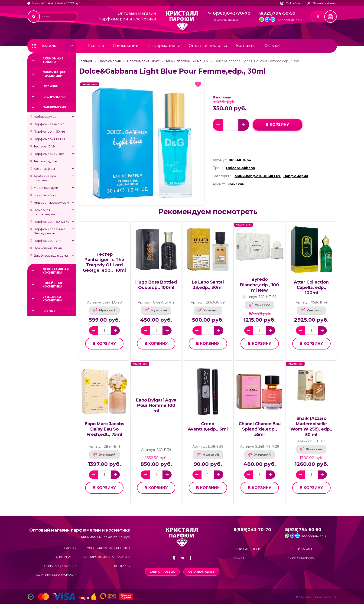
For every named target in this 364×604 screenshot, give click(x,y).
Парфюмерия (54, 107)
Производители (247, 549)
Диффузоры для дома (51, 255)
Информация (161, 46)
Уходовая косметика (52, 299)
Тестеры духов (45, 161)
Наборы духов (45, 117)
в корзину (278, 125)
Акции (239, 558)
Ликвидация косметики (54, 74)
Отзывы (272, 46)
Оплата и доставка (208, 46)
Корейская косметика (52, 285)
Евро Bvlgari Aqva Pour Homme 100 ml (156, 405)
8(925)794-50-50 (277, 13)
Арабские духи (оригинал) (45, 178)
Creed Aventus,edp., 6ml (208, 426)
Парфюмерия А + (47, 241)
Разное (49, 311)
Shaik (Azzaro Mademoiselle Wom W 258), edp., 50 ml (311, 426)
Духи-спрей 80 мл (48, 248)
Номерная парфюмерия (44, 212)
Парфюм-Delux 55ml (49, 124)
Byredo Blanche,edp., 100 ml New (260, 285)
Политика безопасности (56, 575)
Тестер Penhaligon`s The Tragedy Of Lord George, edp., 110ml (104, 262)
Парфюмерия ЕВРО (49, 139)
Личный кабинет (301, 549)
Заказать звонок (226, 20)
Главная (96, 46)
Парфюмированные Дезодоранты (50, 231)
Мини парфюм (45, 195)
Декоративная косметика (56, 271)
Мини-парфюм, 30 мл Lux (187, 61)
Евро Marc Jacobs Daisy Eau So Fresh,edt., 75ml (104, 429)
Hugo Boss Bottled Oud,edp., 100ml (156, 285)
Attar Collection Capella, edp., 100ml (311, 287)
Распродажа (54, 97)
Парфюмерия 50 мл (49, 131)
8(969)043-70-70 (232, 13)
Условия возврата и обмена (106, 557)
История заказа (301, 558)
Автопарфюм (44, 169)
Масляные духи (46, 188)
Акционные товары (53, 60)
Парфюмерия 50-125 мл (52, 222)
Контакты (246, 46)
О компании (126, 46)
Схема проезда (162, 572)
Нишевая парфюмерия (52, 202)
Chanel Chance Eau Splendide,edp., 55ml (260, 429)
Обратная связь (201, 572)
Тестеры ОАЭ (44, 146)
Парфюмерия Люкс (49, 154)
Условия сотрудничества (109, 548)
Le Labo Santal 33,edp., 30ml (208, 285)
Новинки (50, 86)
